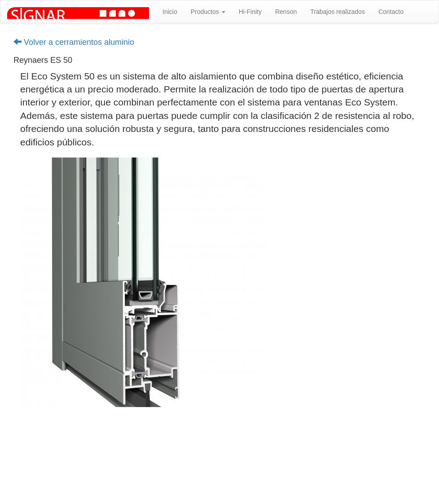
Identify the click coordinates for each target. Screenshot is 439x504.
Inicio (170, 12)
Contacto (391, 12)
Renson (286, 12)
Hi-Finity (250, 12)
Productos (208, 12)
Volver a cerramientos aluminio (74, 42)
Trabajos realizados (338, 12)
